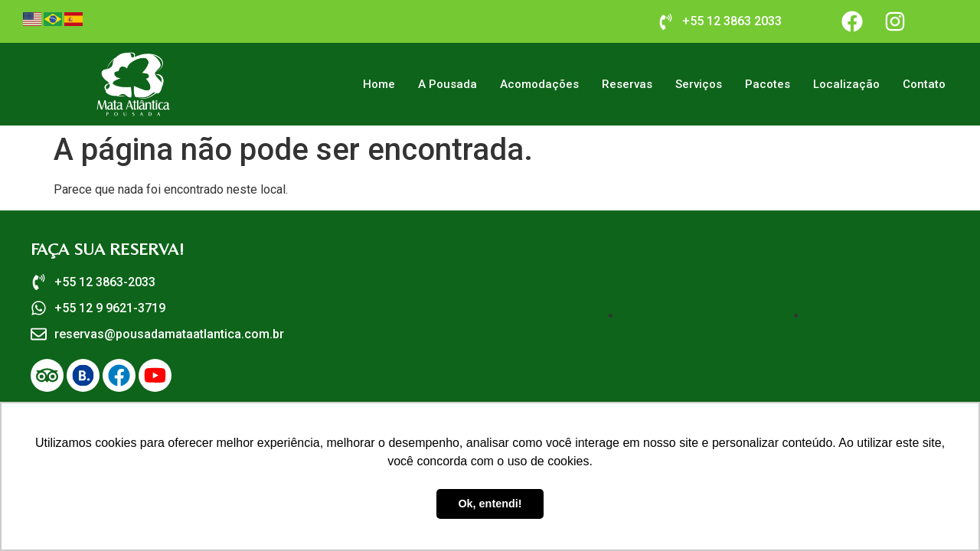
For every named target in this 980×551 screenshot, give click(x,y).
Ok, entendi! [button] (490, 504)
